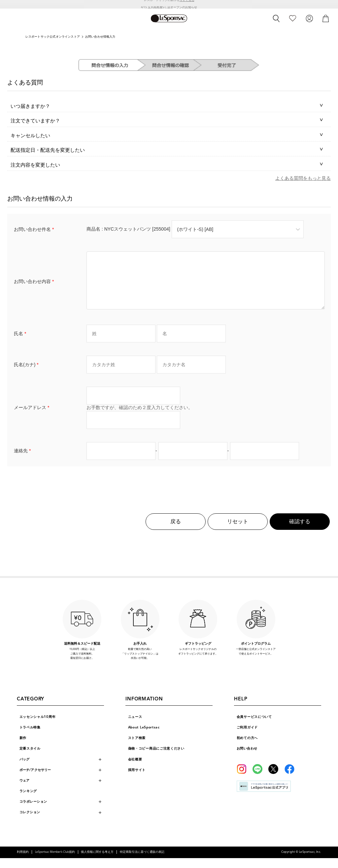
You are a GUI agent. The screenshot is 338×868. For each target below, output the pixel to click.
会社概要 (135, 769)
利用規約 (23, 862)
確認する (300, 531)
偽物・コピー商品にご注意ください (156, 758)
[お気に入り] (293, 18)
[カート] (326, 18)
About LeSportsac (144, 737)
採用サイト (137, 780)
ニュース (135, 727)
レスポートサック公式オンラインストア (53, 37)
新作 (23, 748)
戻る (176, 531)
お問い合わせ (247, 758)
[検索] (276, 18)
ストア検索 (137, 748)
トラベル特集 (30, 737)
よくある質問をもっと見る (303, 178)
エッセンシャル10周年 (38, 727)
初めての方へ (247, 748)
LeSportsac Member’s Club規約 (55, 862)
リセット (238, 531)
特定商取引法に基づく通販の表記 (142, 862)
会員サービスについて (254, 727)
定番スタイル (30, 758)
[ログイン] (309, 18)
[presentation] (169, 494)
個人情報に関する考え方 (97, 862)
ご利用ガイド (247, 737)
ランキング (28, 801)
